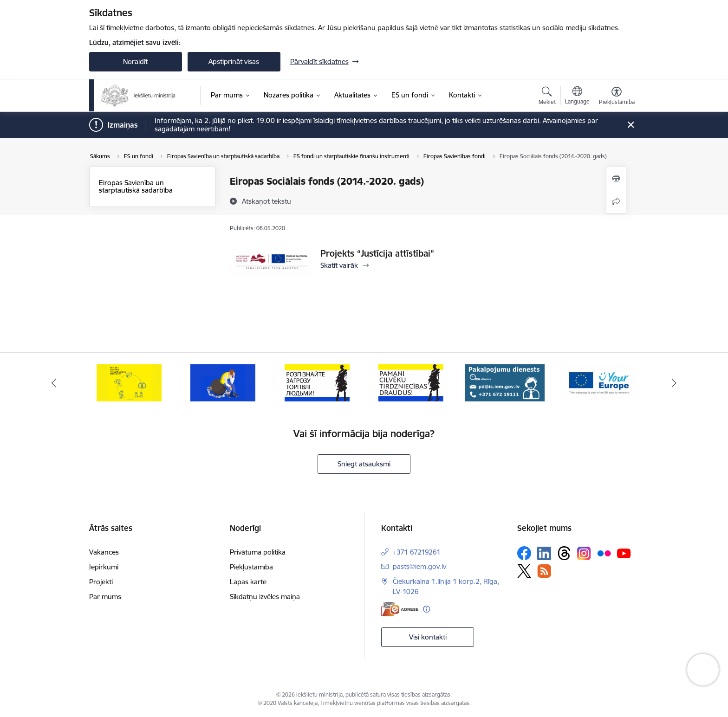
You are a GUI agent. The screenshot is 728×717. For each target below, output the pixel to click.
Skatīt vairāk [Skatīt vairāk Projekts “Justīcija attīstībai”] (339, 265)
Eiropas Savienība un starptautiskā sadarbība (136, 186)
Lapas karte (248, 582)
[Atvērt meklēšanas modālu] (547, 97)
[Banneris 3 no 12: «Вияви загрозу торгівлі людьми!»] (317, 382)
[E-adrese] (400, 609)
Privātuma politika (258, 552)
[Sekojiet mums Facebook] (524, 553)
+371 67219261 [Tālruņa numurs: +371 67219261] (417, 552)
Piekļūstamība (251, 567)
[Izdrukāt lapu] (616, 178)
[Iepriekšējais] (54, 383)
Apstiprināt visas (234, 61)
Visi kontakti (428, 637)
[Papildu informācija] (426, 609)
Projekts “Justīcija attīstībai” (377, 253)
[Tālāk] (675, 383)
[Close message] (630, 125)
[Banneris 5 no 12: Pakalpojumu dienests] (505, 382)
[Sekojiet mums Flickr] (604, 553)
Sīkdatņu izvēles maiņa (265, 597)
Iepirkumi (104, 567)
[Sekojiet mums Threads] (564, 553)
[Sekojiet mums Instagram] (584, 553)
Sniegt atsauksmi (364, 464)
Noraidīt (135, 61)
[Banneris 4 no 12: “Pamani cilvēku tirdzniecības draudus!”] (411, 382)
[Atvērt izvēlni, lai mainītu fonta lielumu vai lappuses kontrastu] (617, 97)
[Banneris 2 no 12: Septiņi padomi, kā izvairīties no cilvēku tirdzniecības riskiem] (223, 382)
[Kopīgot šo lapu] (616, 202)
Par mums (105, 597)
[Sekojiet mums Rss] (544, 571)
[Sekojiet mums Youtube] (624, 553)
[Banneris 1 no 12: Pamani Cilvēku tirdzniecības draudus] (129, 382)
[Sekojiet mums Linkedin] (544, 554)
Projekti (101, 582)
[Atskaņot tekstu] (266, 201)
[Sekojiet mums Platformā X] (524, 571)
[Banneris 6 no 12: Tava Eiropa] (599, 382)
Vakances (104, 552)
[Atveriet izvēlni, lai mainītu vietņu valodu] (577, 97)
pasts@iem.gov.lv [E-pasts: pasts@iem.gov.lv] (419, 566)
